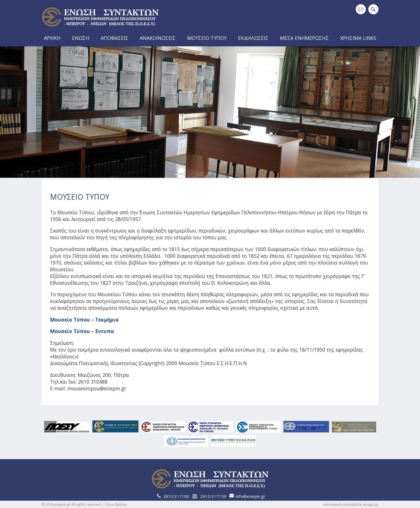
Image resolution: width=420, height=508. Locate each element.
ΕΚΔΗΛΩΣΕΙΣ (253, 38)
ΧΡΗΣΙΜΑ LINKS (358, 38)
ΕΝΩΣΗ (81, 38)
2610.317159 (213, 496)
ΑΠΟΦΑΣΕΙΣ (115, 38)
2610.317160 (176, 496)
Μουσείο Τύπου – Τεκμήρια (84, 320)
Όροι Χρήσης (116, 504)
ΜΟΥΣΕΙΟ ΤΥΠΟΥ (207, 38)
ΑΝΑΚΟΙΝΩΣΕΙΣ (158, 38)
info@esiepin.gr (251, 496)
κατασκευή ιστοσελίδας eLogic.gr (351, 504)
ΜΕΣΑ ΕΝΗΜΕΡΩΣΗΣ (304, 38)
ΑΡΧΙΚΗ (52, 38)
